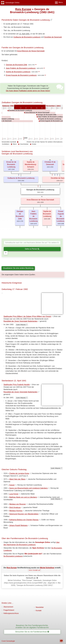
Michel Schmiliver (47, 568)
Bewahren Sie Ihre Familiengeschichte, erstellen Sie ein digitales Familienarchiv (32, 626)
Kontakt (39, 611)
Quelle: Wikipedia (21, 325)
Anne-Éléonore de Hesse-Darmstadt (31, 51)
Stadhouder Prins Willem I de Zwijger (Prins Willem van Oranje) (27, 316)
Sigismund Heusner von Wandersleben (24, 514)
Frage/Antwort (9, 610)
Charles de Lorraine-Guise (19, 473)
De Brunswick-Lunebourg (13, 556)
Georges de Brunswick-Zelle (16, 65)
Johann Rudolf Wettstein (18, 525)
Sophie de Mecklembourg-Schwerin (31, 164)
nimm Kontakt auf (34, 570)
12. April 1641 (24, 34)
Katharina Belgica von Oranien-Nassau (24, 520)
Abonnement (8, 607)
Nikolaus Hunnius (16, 511)
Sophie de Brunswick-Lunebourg (18, 72)
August (12, 485)
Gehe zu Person (32, 249)
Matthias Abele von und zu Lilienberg (23, 497)
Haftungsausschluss (11, 613)
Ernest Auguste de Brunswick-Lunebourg (21, 75)
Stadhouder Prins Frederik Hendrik (17, 385)
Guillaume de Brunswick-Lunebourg (27, 37)
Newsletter (40, 607)
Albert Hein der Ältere (17, 479)
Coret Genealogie (8, 641)
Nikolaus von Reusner (17, 504)
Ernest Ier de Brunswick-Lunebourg (11, 164)
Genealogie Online (12, 3)
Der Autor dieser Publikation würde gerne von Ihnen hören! (28, 91)
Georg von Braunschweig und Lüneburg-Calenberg (28, 488)
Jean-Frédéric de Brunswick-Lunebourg (21, 68)
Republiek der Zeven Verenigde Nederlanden (20, 321)
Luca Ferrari (14, 494)
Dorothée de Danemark (53, 37)
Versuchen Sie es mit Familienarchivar (32, 632)
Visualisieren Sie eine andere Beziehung (18, 268)
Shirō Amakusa (15, 507)
